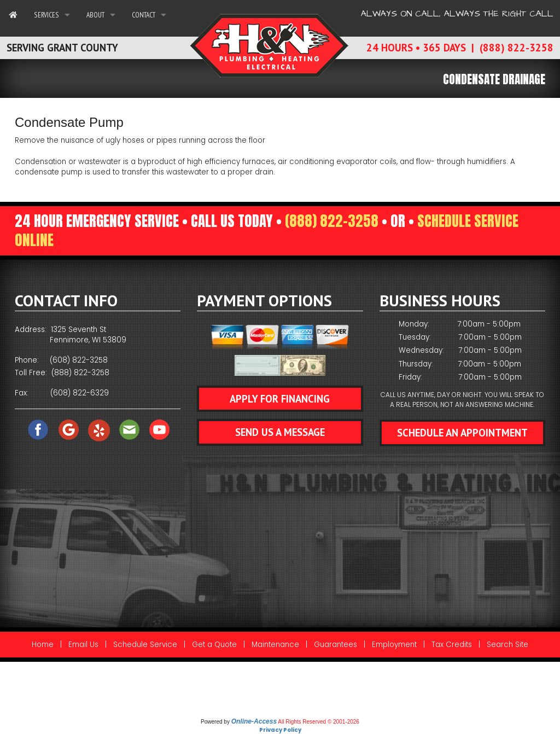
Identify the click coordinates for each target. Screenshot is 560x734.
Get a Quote (214, 645)
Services (46, 15)
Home (43, 645)
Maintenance (275, 645)
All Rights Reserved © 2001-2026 (319, 722)
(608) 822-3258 (79, 360)
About (95, 15)
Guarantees (336, 645)
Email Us (83, 645)
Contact (144, 15)
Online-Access (254, 721)
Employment (394, 645)
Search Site (507, 645)
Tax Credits (452, 645)
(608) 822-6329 (80, 393)
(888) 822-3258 (332, 221)
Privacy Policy (280, 730)
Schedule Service (145, 645)
